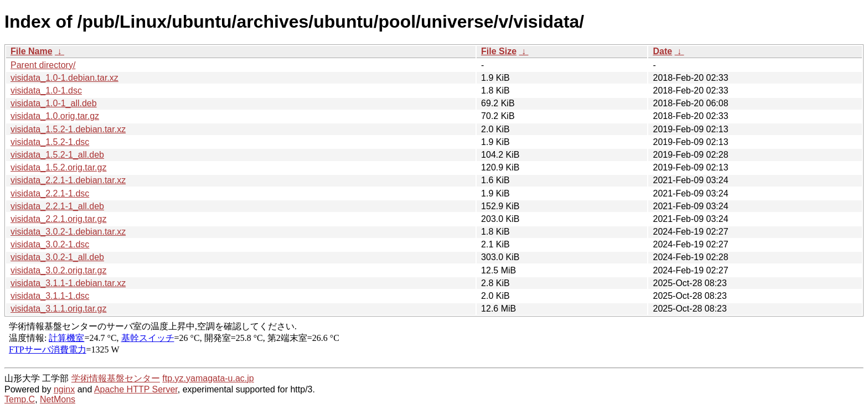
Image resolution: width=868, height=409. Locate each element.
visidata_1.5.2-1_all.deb (57, 155)
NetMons (58, 399)
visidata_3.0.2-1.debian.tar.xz (68, 232)
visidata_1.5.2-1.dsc (50, 142)
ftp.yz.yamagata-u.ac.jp (208, 378)
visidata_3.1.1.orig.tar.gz (58, 309)
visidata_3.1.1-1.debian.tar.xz (68, 283)
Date (662, 51)
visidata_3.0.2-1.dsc (50, 244)
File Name (32, 51)
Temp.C (20, 399)
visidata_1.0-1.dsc (46, 90)
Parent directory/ (43, 65)
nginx (64, 389)
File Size (499, 51)
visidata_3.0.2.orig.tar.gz (58, 270)
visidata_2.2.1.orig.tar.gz (58, 219)
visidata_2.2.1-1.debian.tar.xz (68, 180)
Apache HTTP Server (136, 389)
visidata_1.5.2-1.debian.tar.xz (68, 129)
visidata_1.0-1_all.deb (54, 103)
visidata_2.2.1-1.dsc (50, 193)
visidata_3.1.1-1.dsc (50, 296)
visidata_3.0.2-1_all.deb (57, 257)
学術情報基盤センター (116, 378)
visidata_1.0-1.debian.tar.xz (64, 78)
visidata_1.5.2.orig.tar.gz (58, 167)
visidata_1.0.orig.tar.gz (55, 116)
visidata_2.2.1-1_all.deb (57, 206)
